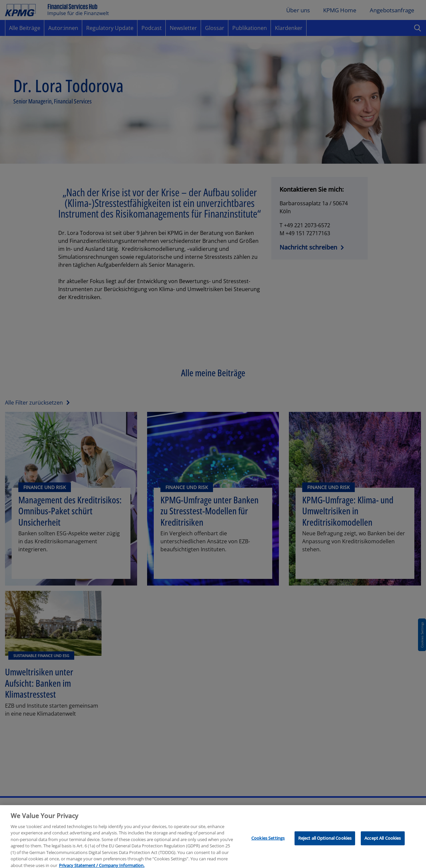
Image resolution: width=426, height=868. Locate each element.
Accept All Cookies (383, 841)
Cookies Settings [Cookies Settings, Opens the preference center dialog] (268, 841)
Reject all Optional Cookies (325, 841)
